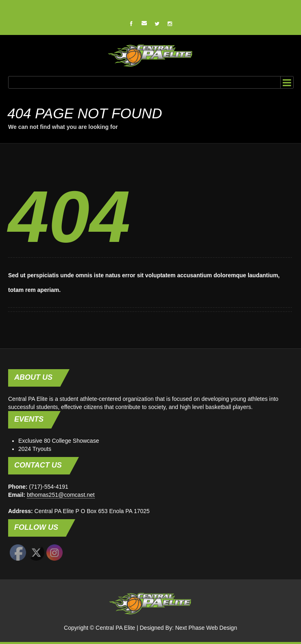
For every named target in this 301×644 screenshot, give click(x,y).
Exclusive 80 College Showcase (59, 441)
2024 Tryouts (35, 449)
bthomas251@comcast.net (61, 495)
